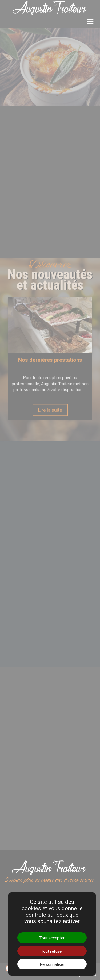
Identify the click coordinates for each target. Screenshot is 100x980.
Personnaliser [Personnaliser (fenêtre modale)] (52, 964)
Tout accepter (52, 938)
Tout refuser (52, 951)
